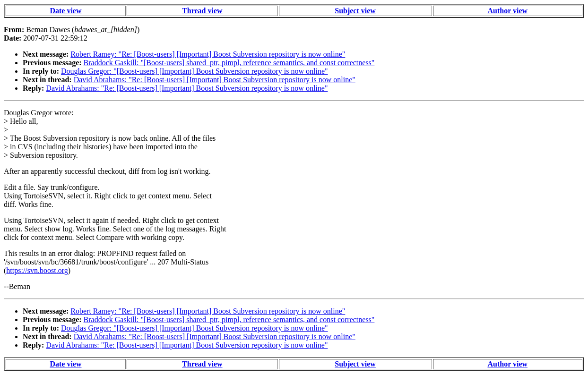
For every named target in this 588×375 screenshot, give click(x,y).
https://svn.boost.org (37, 270)
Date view (65, 11)
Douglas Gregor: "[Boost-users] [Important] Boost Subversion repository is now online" (195, 71)
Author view (507, 11)
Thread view (202, 11)
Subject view (355, 11)
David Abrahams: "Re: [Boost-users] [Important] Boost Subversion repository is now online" (215, 80)
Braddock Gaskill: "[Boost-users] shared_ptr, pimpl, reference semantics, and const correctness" (229, 63)
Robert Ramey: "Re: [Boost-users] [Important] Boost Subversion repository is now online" (208, 54)
